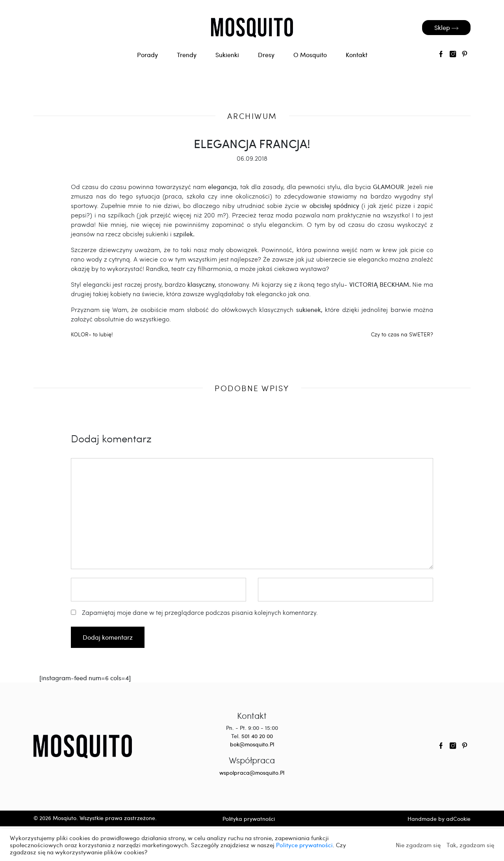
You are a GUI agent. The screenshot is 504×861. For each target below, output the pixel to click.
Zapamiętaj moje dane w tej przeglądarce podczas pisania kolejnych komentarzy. (200, 612)
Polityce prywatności (304, 845)
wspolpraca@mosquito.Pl (252, 773)
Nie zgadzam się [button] (418, 845)
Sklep (446, 27)
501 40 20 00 (257, 736)
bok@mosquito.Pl (252, 744)
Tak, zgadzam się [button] (470, 845)
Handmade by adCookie (439, 819)
